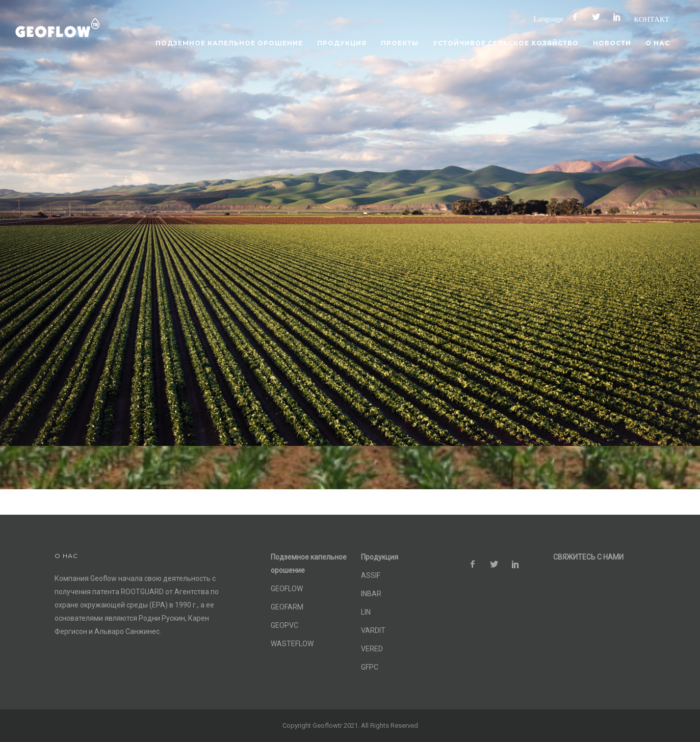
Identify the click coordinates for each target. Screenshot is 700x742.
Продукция (342, 43)
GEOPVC (284, 625)
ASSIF (371, 575)
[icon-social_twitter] (599, 17)
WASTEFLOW (292, 644)
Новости (612, 43)
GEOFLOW (287, 589)
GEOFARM (287, 607)
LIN (366, 612)
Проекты (400, 43)
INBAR (371, 594)
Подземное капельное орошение (229, 43)
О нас (658, 43)
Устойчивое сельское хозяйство (506, 43)
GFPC (370, 667)
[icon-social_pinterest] (619, 17)
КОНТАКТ (652, 19)
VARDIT (373, 630)
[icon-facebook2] (578, 17)
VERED (372, 649)
